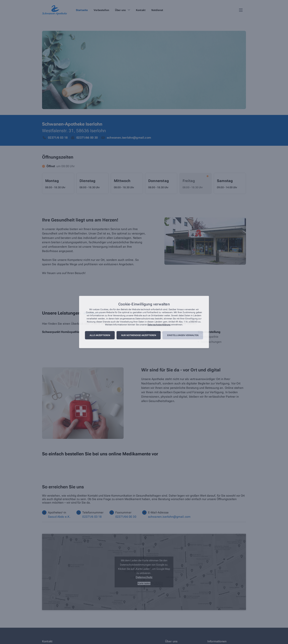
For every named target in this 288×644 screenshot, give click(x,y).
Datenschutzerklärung (159, 325)
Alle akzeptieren (100, 335)
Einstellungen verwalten (183, 335)
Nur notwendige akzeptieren (139, 335)
